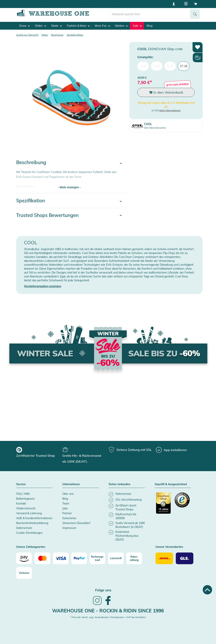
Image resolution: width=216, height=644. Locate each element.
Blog (150, 26)
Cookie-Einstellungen (29, 533)
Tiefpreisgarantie (87, 4)
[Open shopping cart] (195, 4)
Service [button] (21, 484)
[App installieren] (171, 450)
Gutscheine (69, 518)
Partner (67, 513)
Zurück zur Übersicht (27, 35)
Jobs (65, 508)
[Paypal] (79, 558)
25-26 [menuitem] (170, 66)
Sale (137, 26)
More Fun (102, 26)
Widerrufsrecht (26, 508)
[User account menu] (175, 4)
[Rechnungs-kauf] (97, 558)
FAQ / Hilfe (23, 494)
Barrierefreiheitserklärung (32, 523)
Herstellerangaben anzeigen (43, 286)
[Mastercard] (42, 558)
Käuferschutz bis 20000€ (121, 4)
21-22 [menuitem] (143, 66)
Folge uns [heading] (103, 590)
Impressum (69, 528)
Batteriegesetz (25, 498)
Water (40, 26)
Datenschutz (24, 528)
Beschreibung (31, 162)
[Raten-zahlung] (134, 558)
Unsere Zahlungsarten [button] (31, 547)
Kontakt (21, 503)
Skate (56, 26)
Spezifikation (31, 200)
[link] (97, 604)
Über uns (68, 494)
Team (66, 503)
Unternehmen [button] (71, 484)
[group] (39, 452)
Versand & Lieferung (29, 513)
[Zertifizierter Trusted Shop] (164, 505)
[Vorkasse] (24, 573)
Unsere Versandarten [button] (169, 547)
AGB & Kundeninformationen (34, 518)
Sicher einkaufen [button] (119, 484)
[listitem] (127, 494)
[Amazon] (24, 558)
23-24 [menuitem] (157, 66)
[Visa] (61, 558)
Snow (24, 26)
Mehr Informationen (170, 110)
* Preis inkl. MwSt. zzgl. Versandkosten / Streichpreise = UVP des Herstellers (108, 617)
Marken (121, 26)
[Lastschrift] (116, 558)
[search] (150, 14)
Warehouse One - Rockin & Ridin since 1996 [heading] (108, 610)
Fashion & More (78, 26)
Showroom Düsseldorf (76, 523)
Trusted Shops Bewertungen (47, 215)
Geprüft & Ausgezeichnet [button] (171, 484)
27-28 (184, 66)
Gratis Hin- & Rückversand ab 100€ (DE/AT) (44, 4)
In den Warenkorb (166, 92)
